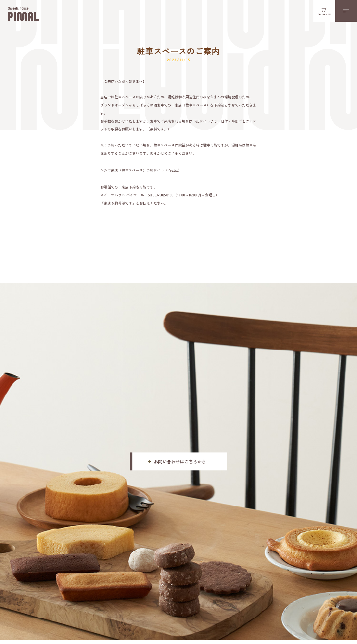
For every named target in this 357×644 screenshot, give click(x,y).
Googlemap (137, 539)
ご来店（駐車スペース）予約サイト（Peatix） (144, 170)
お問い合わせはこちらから (180, 383)
